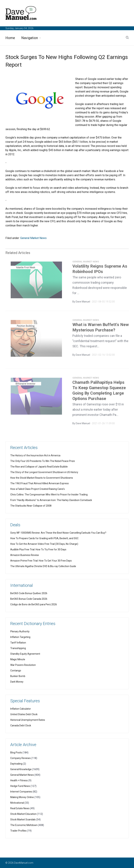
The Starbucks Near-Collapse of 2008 (31, 506)
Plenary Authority (20, 631)
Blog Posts (16, 753)
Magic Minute (18, 659)
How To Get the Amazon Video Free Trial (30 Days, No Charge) (44, 544)
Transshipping (18, 648)
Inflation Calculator (21, 709)
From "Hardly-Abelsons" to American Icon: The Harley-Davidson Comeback (51, 500)
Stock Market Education (23, 814)
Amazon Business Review (25, 555)
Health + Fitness (19, 780)
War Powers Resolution (23, 665)
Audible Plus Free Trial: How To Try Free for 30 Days (38, 549)
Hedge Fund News (20, 786)
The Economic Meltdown (24, 825)
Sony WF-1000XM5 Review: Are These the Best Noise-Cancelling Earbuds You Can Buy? (58, 533)
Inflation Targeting (20, 637)
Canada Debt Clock (21, 725)
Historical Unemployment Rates (28, 720)
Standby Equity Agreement (25, 654)
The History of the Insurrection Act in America (35, 455)
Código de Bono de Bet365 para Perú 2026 (34, 604)
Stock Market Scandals (23, 820)
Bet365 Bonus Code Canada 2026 (29, 599)
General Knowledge (21, 769)
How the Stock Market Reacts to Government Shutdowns (42, 478)
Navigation (30, 38)
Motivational (17, 803)
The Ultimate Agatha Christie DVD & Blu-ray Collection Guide (43, 566)
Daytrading (16, 764)
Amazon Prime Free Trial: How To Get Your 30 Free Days (41, 561)
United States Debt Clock (24, 714)
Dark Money (17, 682)
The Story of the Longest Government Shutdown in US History (44, 472)
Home (10, 38)
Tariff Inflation (18, 643)
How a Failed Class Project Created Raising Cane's (38, 489)
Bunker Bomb (18, 676)
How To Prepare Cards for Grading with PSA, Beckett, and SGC (44, 538)
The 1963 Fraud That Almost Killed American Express (40, 483)
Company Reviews (21, 758)
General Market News (33, 238)
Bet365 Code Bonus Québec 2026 (29, 593)
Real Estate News (20, 808)
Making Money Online (22, 797)
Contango (16, 671)
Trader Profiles (18, 831)
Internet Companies (21, 792)
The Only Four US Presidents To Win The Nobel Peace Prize (43, 461)
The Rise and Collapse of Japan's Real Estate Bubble (39, 467)
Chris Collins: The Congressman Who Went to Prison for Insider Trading (49, 495)
